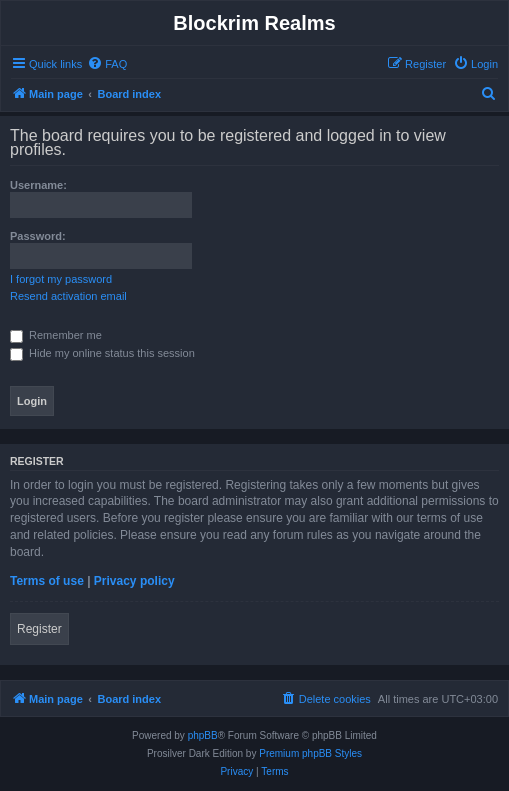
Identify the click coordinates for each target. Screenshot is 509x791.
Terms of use (47, 581)
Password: (38, 236)
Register (39, 629)
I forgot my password (61, 279)
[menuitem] (107, 64)
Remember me (56, 335)
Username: (38, 185)
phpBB (203, 735)
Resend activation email (68, 296)
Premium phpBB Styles (310, 753)
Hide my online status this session (102, 353)
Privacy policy (134, 581)
